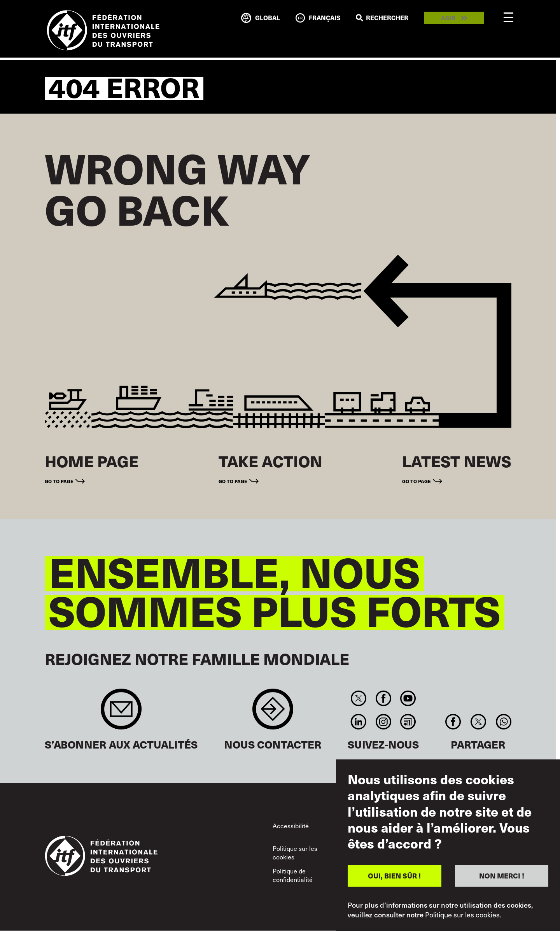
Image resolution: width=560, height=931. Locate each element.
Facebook (383, 698)
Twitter (359, 698)
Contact (273, 713)
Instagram (383, 722)
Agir (448, 18)
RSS (408, 722)
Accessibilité (291, 826)
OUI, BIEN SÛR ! (394, 876)
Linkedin (359, 722)
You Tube (408, 698)
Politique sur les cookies (295, 852)
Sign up (121, 713)
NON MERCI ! (502, 876)
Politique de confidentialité (293, 875)
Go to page (59, 481)
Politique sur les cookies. (463, 915)
